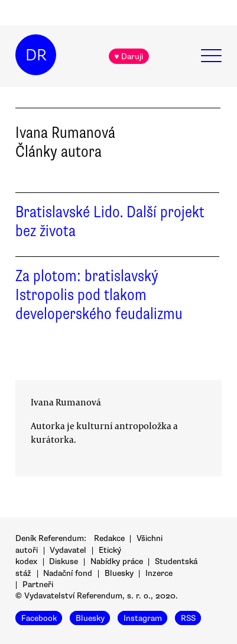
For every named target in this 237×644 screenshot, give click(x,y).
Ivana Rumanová (66, 402)
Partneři (38, 585)
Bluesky (119, 573)
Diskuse (64, 561)
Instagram (143, 618)
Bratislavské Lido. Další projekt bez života (110, 221)
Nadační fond (68, 573)
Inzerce (159, 573)
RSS (188, 618)
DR (36, 55)
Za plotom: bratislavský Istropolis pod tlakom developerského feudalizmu (99, 295)
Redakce (109, 538)
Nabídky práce (117, 561)
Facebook (39, 618)
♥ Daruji (129, 57)
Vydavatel (68, 550)
